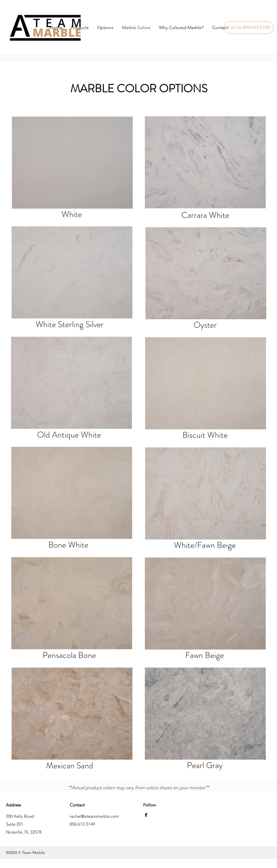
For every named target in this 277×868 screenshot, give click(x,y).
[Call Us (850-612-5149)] (249, 28)
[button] (105, 28)
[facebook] (146, 815)
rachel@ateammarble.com (94, 816)
